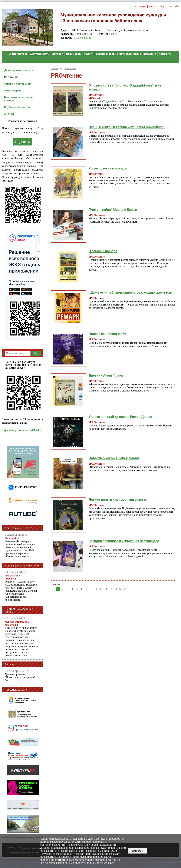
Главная (54, 68)
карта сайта (173, 6)
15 (125, 589)
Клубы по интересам (17, 107)
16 (130, 589)
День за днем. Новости (19, 70)
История (58, 54)
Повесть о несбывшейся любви (114, 458)
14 (120, 589)
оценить (23, 142)
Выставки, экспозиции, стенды (19, 99)
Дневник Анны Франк (106, 375)
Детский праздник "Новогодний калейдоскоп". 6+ (20, 677)
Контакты (165, 54)
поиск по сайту (157, 6)
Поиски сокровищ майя (107, 334)
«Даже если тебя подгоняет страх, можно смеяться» (131, 292)
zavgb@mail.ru (83, 38)
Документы (74, 54)
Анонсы (9, 114)
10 (101, 589)
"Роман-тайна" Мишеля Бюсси (113, 210)
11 (106, 589)
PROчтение (11, 77)
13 (115, 589)
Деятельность (40, 54)
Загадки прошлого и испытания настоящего (124, 541)
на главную (140, 6)
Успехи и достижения (18, 84)
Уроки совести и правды (108, 168)
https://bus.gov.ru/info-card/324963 (22, 430)
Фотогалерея (12, 91)
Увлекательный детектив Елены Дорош (120, 417)
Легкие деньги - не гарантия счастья (118, 499)
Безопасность (105, 54)
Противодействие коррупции (137, 54)
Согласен (138, 851)
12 (111, 589)
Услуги (89, 54)
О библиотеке (18, 54)
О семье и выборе (103, 251)
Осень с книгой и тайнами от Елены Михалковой (127, 127)
